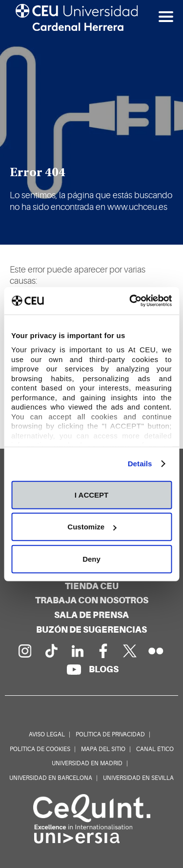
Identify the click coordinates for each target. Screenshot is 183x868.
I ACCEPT (91, 494)
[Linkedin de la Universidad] (77, 651)
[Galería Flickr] (156, 651)
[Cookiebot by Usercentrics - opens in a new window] (130, 301)
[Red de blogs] (104, 669)
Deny (91, 559)
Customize (92, 527)
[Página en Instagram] (24, 651)
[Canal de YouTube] (74, 669)
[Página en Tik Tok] (51, 651)
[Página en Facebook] (103, 651)
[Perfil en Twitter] (130, 651)
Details (140, 464)
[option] (91, 122)
